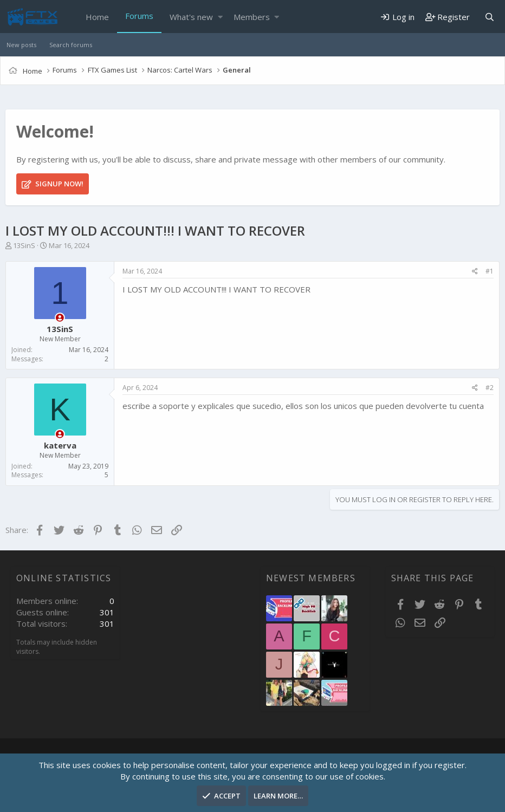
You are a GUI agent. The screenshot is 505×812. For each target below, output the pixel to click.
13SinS (24, 245)
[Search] (489, 17)
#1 (490, 271)
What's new (191, 17)
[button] (220, 17)
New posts (21, 45)
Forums (139, 16)
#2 (490, 388)
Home (97, 17)
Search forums (71, 45)
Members (252, 17)
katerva (60, 445)
